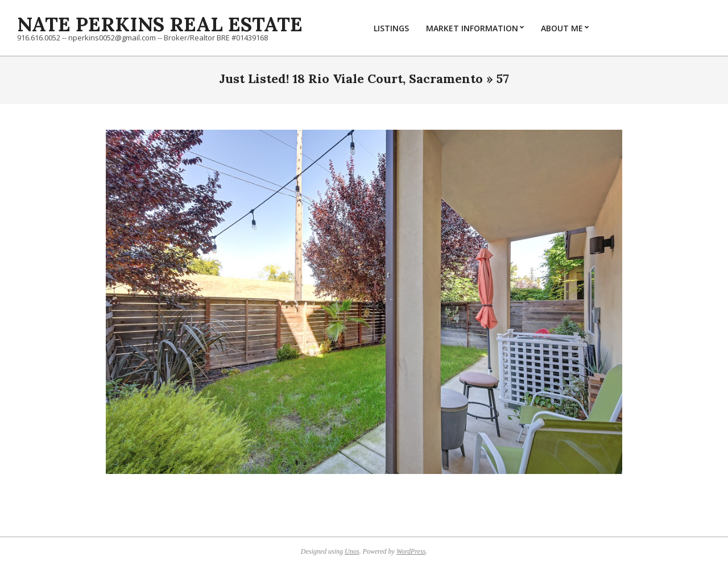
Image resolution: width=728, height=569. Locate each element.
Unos (352, 551)
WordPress (411, 551)
